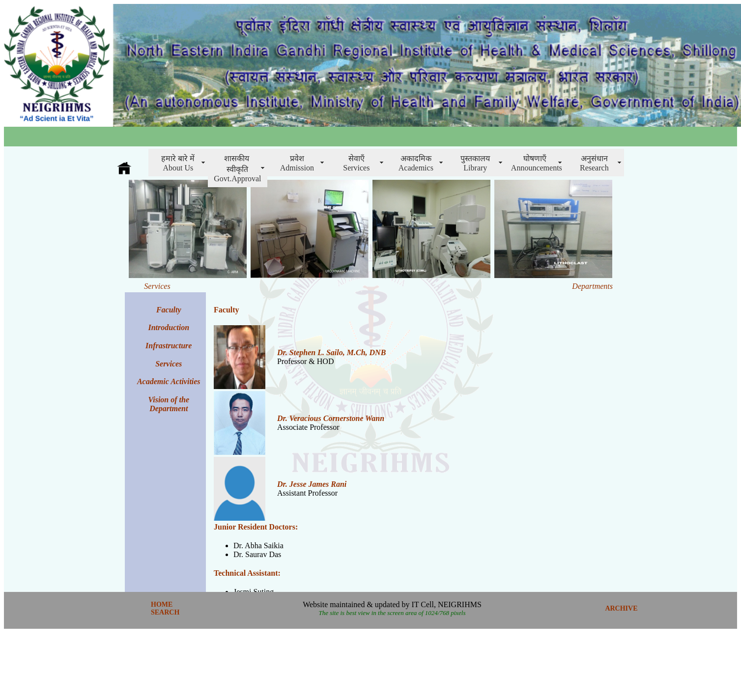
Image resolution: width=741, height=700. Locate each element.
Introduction (169, 327)
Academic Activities (169, 381)
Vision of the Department (169, 404)
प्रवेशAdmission (297, 163)
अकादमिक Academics (416, 163)
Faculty (227, 310)
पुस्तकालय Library (475, 163)
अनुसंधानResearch (594, 163)
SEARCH (165, 612)
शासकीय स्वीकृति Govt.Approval (237, 168)
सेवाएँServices (356, 163)
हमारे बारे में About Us (178, 163)
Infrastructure (169, 346)
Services (169, 364)
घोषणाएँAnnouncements (537, 163)
